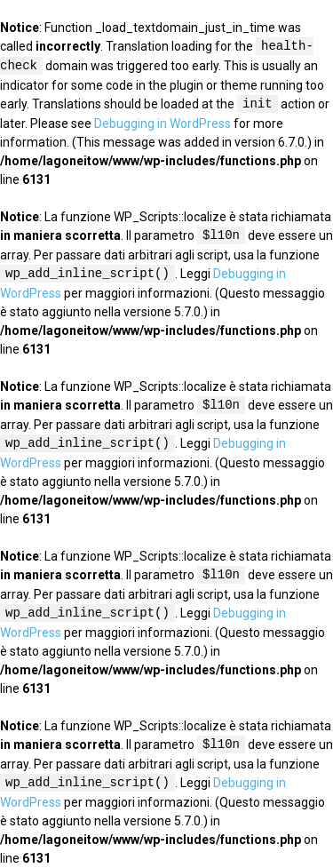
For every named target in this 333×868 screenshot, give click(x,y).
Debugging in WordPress (163, 123)
